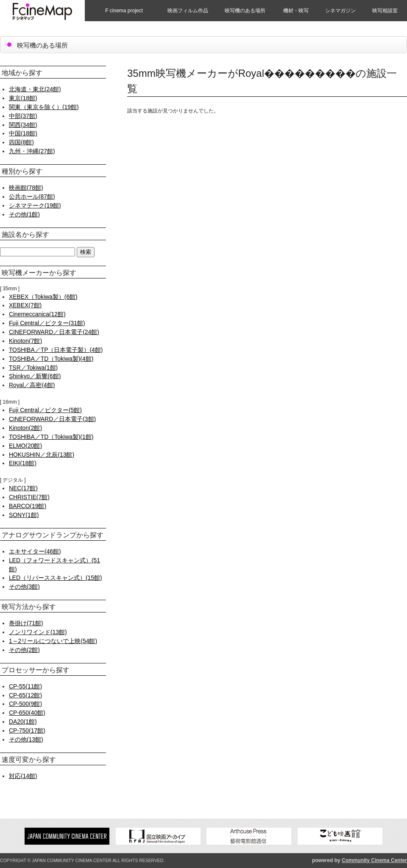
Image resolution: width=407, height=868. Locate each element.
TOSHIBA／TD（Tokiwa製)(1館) (51, 437)
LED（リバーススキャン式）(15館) (56, 578)
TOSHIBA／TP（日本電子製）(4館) (56, 350)
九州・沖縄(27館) (32, 151)
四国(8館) (21, 142)
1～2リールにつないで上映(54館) (53, 641)
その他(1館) (24, 214)
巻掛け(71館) (26, 623)
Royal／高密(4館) (32, 385)
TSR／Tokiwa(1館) (33, 368)
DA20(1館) (23, 722)
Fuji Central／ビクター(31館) (47, 323)
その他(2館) (24, 650)
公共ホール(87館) (32, 197)
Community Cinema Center (374, 860)
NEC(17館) (23, 488)
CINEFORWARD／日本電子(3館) (52, 419)
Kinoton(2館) (25, 428)
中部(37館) (23, 116)
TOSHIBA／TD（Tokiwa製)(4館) (51, 359)
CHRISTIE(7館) (29, 497)
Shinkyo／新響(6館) (35, 376)
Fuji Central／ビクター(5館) (45, 410)
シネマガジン (340, 11)
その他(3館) (24, 587)
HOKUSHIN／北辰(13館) (42, 455)
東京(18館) (23, 98)
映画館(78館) (26, 188)
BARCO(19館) (28, 506)
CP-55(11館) (25, 686)
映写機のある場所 (245, 11)
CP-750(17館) (27, 730)
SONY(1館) (24, 515)
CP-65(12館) (25, 695)
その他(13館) (26, 739)
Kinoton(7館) (25, 341)
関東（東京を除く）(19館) (44, 107)
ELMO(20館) (25, 446)
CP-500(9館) (25, 704)
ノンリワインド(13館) (38, 632)
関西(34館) (23, 125)
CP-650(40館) (27, 713)
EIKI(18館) (23, 463)
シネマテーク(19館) (35, 205)
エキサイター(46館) (35, 551)
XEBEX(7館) (25, 305)
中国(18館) (23, 133)
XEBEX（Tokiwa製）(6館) (43, 297)
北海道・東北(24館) (35, 89)
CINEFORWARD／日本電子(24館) (54, 332)
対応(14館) (23, 776)
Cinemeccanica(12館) (37, 314)
